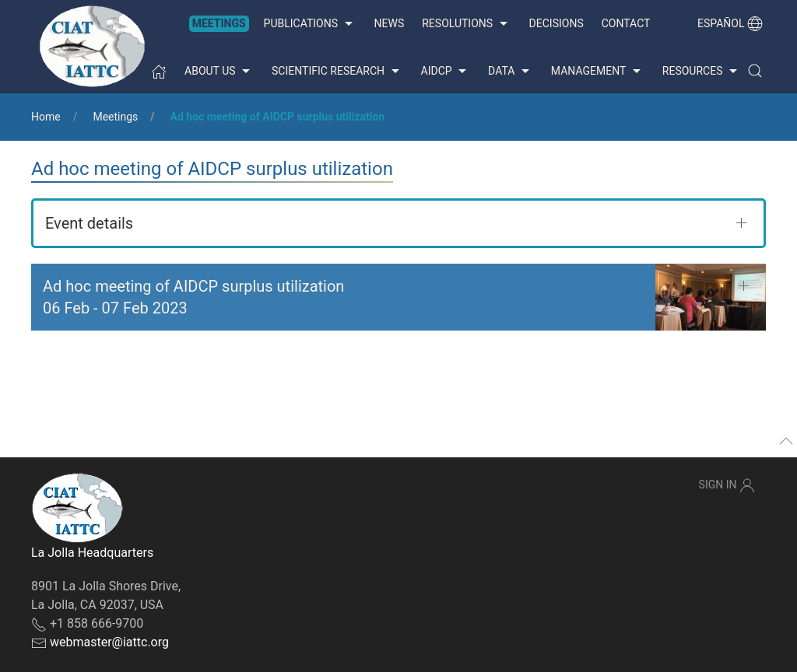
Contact (626, 23)
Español (730, 23)
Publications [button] (310, 24)
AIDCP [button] (446, 72)
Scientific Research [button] (337, 72)
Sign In (727, 485)
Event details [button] (89, 223)
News (390, 23)
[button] (755, 71)
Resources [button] (702, 72)
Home (46, 117)
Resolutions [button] (466, 24)
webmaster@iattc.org (109, 642)
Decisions (556, 23)
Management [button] (598, 72)
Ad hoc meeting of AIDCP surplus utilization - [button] (193, 297)
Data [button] (511, 72)
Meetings (219, 23)
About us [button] (219, 72)
